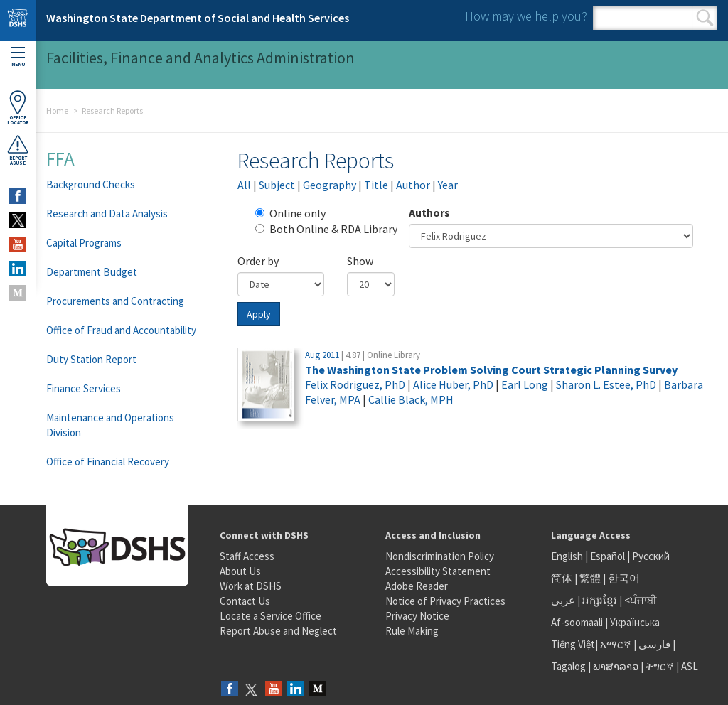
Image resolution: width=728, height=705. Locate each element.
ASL (690, 666)
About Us (240, 571)
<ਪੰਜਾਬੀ (641, 600)
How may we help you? (526, 16)
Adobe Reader (417, 586)
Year (448, 185)
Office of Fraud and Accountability (121, 330)
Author (413, 185)
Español (607, 556)
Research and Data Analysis (107, 214)
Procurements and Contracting (115, 301)
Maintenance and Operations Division (110, 425)
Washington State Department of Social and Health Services (198, 18)
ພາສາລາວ (616, 666)
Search (705, 18)
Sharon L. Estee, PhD (606, 384)
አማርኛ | (618, 644)
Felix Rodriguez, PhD (355, 384)
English (568, 556)
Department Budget (92, 272)
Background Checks (91, 184)
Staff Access (247, 556)
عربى (563, 600)
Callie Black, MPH (411, 399)
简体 (562, 578)
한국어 (624, 578)
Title (376, 185)
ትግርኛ (660, 666)
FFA (60, 158)
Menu (18, 57)
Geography (330, 185)
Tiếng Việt (573, 644)
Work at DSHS (251, 586)
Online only (290, 213)
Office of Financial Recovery (108, 462)
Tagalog (568, 666)
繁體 (591, 578)
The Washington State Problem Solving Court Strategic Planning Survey (491, 370)
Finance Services (84, 388)
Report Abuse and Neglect (278, 631)
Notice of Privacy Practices (445, 601)
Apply (259, 314)
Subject (277, 185)
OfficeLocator (18, 108)
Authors (429, 212)
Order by (258, 261)
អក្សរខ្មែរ (600, 600)
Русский (651, 556)
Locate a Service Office (271, 616)
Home (57, 111)
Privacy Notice (417, 616)
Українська (635, 622)
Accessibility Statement (438, 571)
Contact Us (245, 601)
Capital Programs (84, 243)
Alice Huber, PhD (453, 384)
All (244, 185)
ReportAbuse (18, 150)
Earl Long (525, 384)
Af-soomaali (577, 622)
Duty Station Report (91, 359)
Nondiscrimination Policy (440, 556)
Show (360, 261)
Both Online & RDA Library (326, 229)
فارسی (653, 644)
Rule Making (412, 631)
